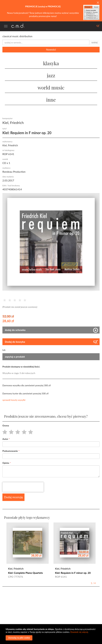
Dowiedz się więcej (79, 632)
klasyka (51, 63)
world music (51, 88)
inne (51, 100)
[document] (51, 634)
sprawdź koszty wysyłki (14, 400)
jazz (51, 75)
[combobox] (46, 42)
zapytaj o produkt (15, 357)
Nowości (51, 49)
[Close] (98, 3)
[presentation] (23, 487)
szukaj (94, 42)
